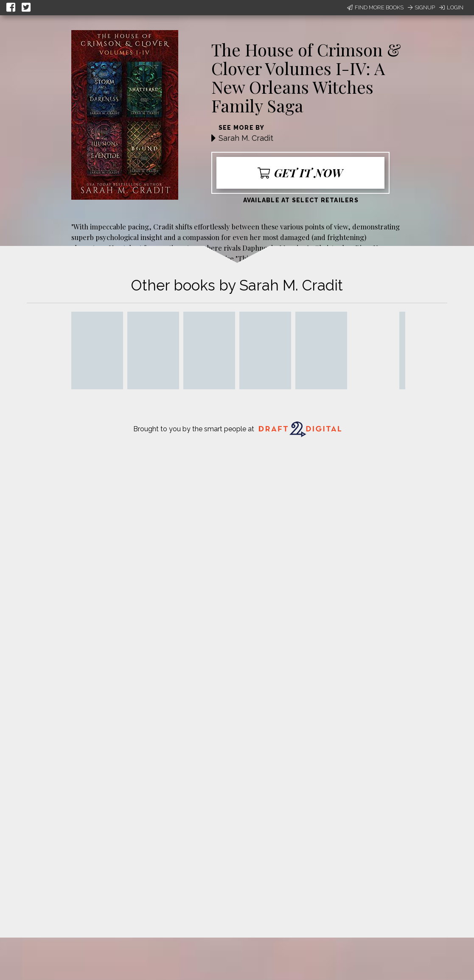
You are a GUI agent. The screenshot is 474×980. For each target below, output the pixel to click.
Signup (421, 7)
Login (451, 7)
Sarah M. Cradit (246, 138)
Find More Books (375, 7)
